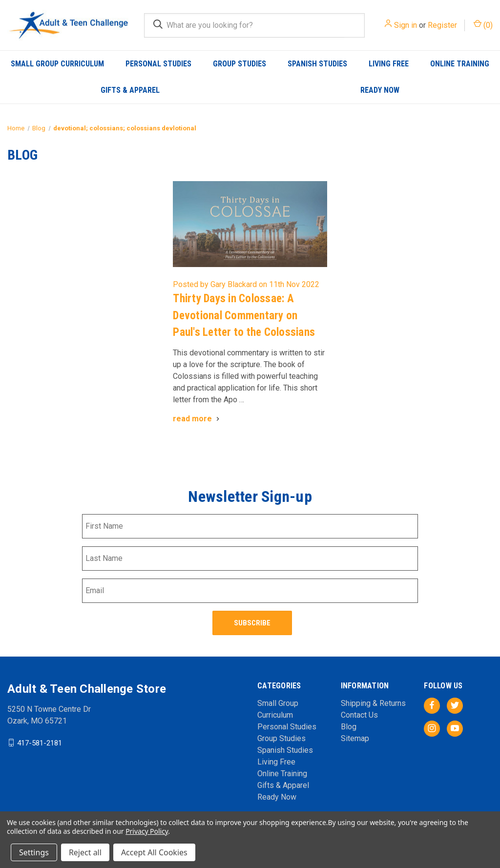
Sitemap (355, 737)
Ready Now (380, 90)
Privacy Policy (147, 831)
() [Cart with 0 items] (483, 25)
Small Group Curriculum (57, 64)
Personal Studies (158, 64)
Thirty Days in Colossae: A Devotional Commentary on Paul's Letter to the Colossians (244, 315)
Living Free (389, 64)
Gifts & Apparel (130, 90)
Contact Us (359, 713)
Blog (349, 725)
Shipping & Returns (373, 702)
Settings (34, 852)
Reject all (85, 852)
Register (442, 25)
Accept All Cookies (154, 852)
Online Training (460, 64)
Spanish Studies (317, 64)
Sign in (406, 25)
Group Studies (240, 64)
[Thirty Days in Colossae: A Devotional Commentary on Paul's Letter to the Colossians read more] (197, 419)
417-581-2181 (40, 741)
